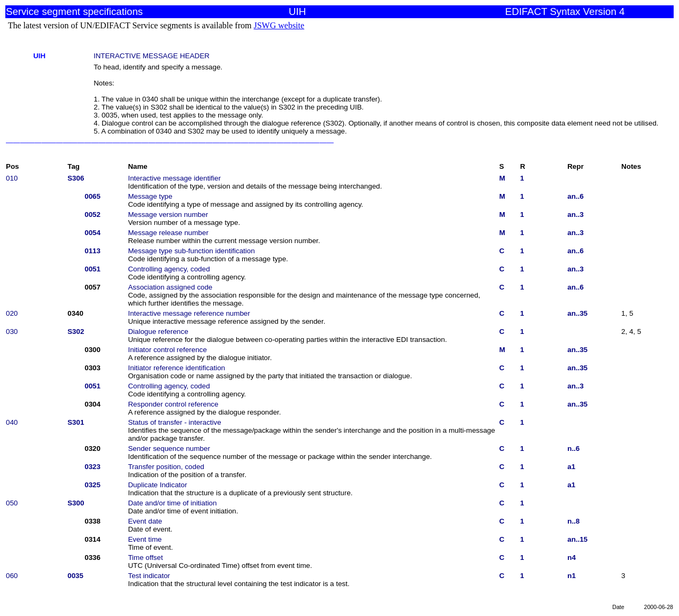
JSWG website (279, 25)
